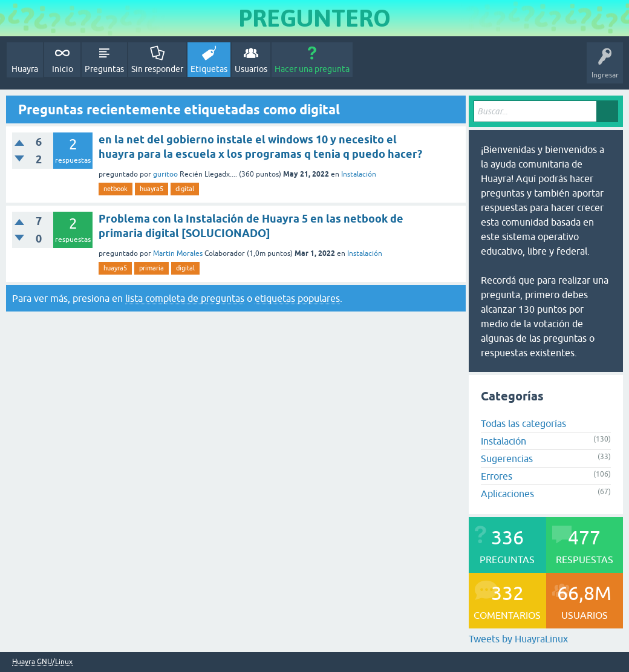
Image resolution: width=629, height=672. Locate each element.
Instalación (359, 174)
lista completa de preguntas (185, 298)
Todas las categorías (523, 423)
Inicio (63, 69)
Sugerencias (507, 458)
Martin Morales (178, 253)
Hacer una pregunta (312, 69)
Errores (497, 476)
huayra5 (152, 189)
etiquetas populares (297, 298)
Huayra (25, 69)
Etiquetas (209, 69)
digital (185, 189)
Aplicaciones (507, 494)
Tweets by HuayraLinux (518, 639)
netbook (116, 189)
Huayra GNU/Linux (42, 662)
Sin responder (157, 69)
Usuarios (251, 69)
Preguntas (104, 69)
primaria (152, 268)
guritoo (165, 174)
